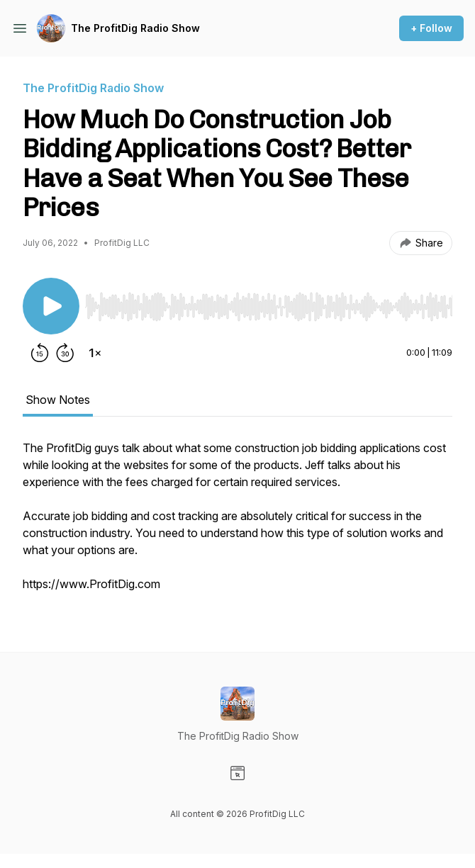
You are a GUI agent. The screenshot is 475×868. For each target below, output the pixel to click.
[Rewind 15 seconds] (40, 353)
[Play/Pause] (51, 306)
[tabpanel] (238, 523)
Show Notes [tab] (58, 400)
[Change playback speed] (95, 353)
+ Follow (431, 28)
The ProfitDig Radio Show (135, 28)
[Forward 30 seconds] (65, 353)
